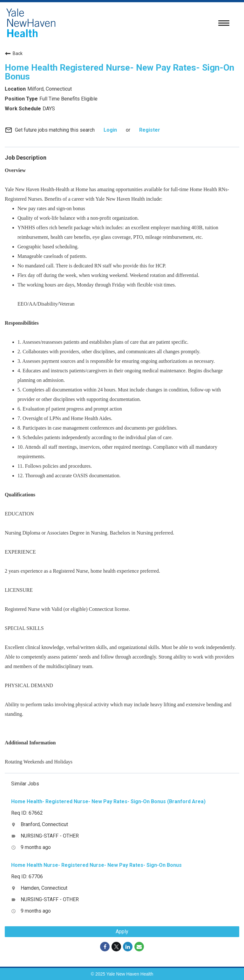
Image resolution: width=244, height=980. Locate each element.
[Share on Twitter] (116, 947)
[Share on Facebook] (105, 947)
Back (14, 53)
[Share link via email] (139, 947)
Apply (122, 932)
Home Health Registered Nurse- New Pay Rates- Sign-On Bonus (119, 72)
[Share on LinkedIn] (128, 947)
